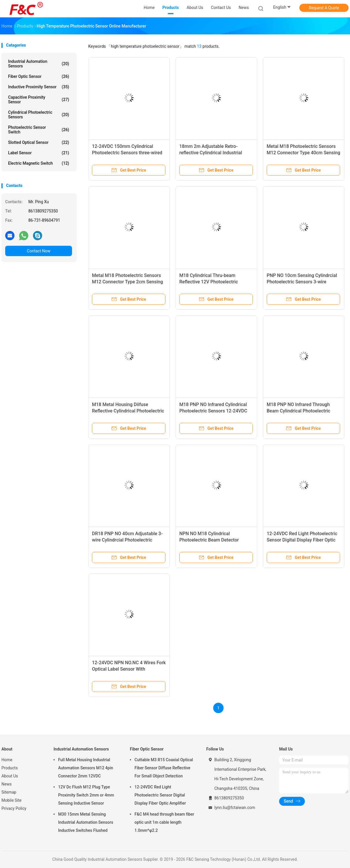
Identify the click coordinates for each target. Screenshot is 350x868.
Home (7, 760)
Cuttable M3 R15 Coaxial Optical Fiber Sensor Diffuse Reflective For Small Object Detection (164, 768)
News (7, 784)
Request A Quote (324, 8)
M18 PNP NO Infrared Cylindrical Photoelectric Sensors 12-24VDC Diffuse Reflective (213, 411)
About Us (10, 776)
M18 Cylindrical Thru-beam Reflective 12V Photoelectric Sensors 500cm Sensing (209, 282)
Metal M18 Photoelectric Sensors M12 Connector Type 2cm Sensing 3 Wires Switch (127, 282)
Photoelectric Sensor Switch (39, 130)
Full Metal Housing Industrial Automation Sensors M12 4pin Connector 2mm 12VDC (86, 768)
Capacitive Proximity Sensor (39, 100)
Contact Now (39, 251)
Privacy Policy (14, 808)
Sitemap (9, 792)
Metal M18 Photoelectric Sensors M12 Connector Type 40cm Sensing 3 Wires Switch (303, 153)
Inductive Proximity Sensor (39, 87)
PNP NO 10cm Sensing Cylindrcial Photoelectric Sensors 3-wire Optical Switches (302, 282)
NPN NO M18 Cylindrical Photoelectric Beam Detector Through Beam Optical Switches (212, 540)
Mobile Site (12, 800)
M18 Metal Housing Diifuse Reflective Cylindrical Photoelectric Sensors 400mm (128, 411)
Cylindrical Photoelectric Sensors (39, 115)
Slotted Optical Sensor (39, 142)
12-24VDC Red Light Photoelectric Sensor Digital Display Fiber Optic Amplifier (302, 540)
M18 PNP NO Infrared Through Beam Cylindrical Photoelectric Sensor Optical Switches (299, 411)
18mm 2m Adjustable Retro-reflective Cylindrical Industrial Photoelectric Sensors (211, 153)
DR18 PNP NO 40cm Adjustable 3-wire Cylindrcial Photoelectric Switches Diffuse (127, 540)
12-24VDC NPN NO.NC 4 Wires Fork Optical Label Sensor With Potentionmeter (129, 669)
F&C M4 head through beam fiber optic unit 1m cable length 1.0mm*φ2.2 (164, 822)
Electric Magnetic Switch (39, 163)
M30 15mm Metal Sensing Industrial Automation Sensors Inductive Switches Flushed (86, 822)
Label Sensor (39, 153)
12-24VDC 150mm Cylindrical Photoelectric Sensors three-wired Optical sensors (127, 153)
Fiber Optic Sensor (39, 76)
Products (10, 768)
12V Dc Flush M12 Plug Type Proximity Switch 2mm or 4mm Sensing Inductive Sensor (86, 795)
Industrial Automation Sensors (39, 64)
